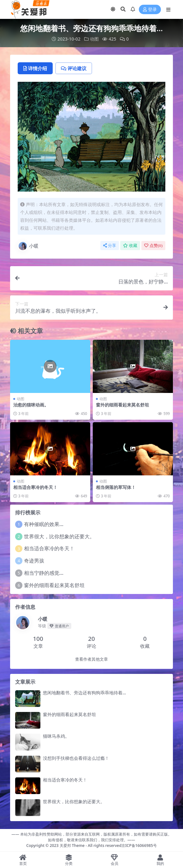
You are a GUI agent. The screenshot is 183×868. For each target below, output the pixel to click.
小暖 (28, 246)
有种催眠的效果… (44, 524)
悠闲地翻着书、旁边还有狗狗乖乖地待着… (84, 693)
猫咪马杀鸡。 (56, 736)
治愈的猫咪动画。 (31, 405)
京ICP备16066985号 (139, 846)
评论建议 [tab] (74, 68)
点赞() (153, 246)
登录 (150, 10)
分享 (110, 246)
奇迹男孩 (34, 561)
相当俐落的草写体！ (116, 487)
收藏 (130, 246)
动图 (94, 39)
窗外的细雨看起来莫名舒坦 (122, 405)
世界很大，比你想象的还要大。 (59, 536)
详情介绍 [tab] (35, 68)
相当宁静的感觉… (44, 573)
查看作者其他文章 (91, 659)
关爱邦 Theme (72, 846)
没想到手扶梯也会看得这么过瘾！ (76, 758)
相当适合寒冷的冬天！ (35, 487)
